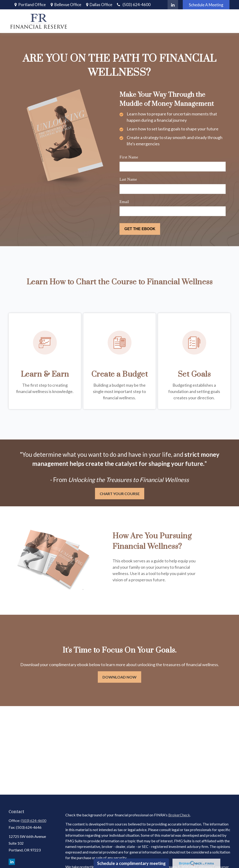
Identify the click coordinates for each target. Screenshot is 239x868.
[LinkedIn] (173, 5)
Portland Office (32, 5)
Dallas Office (101, 5)
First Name (129, 157)
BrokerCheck (179, 815)
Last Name (128, 179)
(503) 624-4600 (133, 5)
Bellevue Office (68, 5)
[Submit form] (140, 229)
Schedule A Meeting (206, 5)
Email (124, 202)
